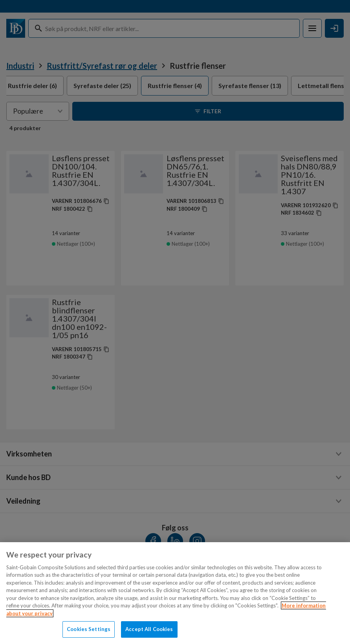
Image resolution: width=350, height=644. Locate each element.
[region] (175, 593)
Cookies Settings (89, 629)
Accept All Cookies (149, 629)
